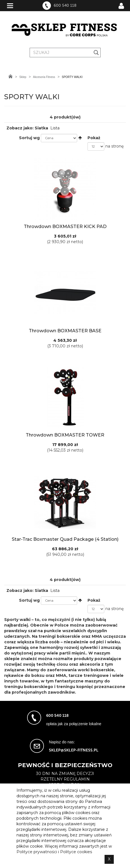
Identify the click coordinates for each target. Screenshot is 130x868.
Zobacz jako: (20, 128)
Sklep (23, 77)
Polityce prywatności (37, 852)
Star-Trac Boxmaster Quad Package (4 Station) (65, 539)
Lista (55, 128)
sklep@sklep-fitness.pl (74, 750)
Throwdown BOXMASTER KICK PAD (65, 227)
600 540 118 (65, 6)
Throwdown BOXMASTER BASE (65, 331)
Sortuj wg (29, 138)
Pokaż (94, 138)
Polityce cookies (76, 852)
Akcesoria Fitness (44, 77)
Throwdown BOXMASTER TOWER (65, 435)
